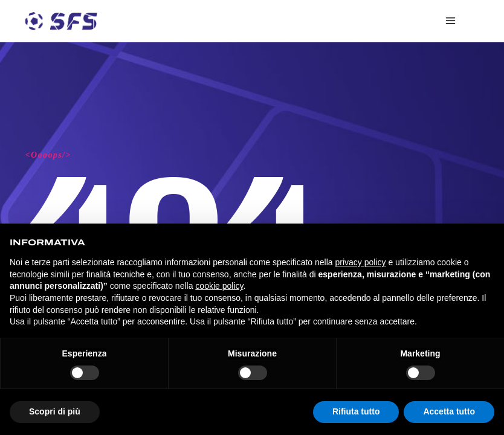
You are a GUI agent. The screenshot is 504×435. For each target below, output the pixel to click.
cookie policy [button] (219, 286)
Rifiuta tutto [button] (356, 411)
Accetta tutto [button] (449, 411)
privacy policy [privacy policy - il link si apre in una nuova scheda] (361, 262)
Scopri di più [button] (55, 411)
